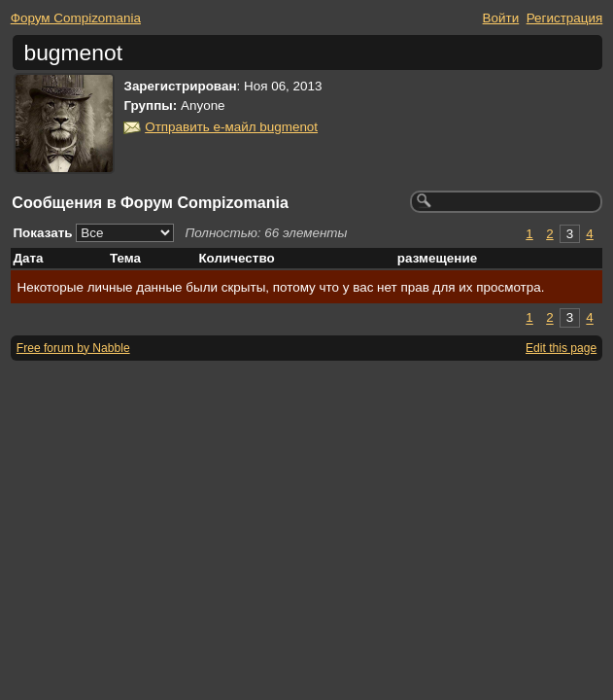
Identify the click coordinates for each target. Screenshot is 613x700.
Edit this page (561, 348)
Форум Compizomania (76, 18)
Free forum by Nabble (73, 348)
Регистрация (565, 18)
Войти (501, 18)
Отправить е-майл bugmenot (231, 127)
